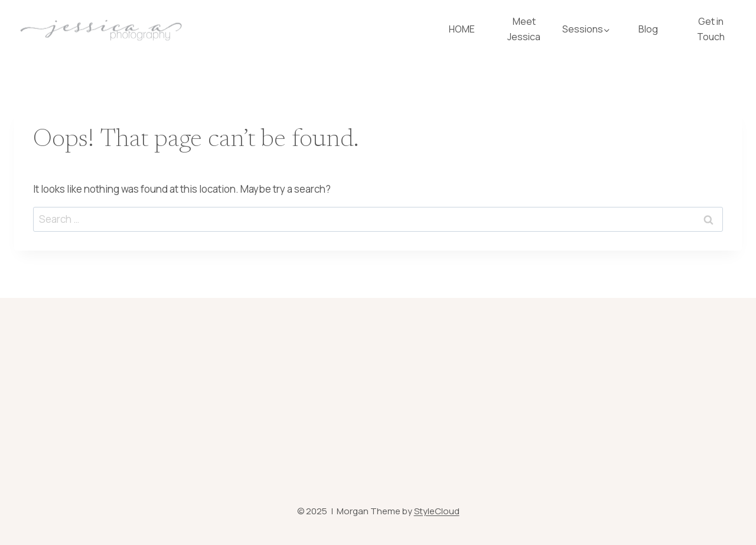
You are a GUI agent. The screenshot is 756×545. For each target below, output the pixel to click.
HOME (462, 29)
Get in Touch (711, 29)
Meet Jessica (524, 29)
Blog (648, 29)
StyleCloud (437, 511)
